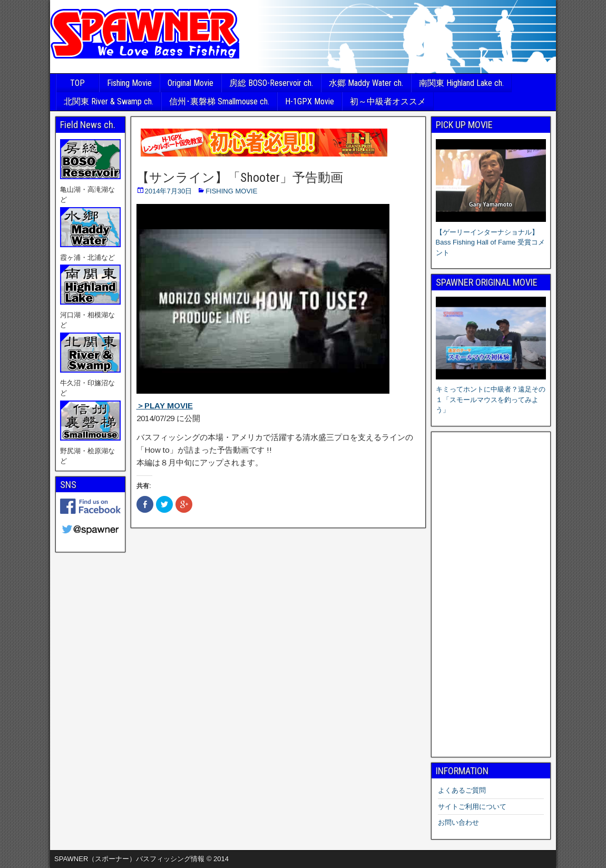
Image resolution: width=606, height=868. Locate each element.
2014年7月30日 (169, 191)
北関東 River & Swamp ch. (109, 101)
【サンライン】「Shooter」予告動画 (240, 178)
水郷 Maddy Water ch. (366, 83)
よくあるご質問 (462, 790)
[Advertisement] (491, 594)
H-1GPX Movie (310, 101)
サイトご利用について (472, 807)
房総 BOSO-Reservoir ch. (271, 83)
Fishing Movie (129, 83)
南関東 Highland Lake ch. (461, 83)
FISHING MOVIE (231, 191)
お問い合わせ (458, 822)
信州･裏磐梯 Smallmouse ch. (219, 101)
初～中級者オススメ (388, 101)
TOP (77, 83)
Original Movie (190, 83)
